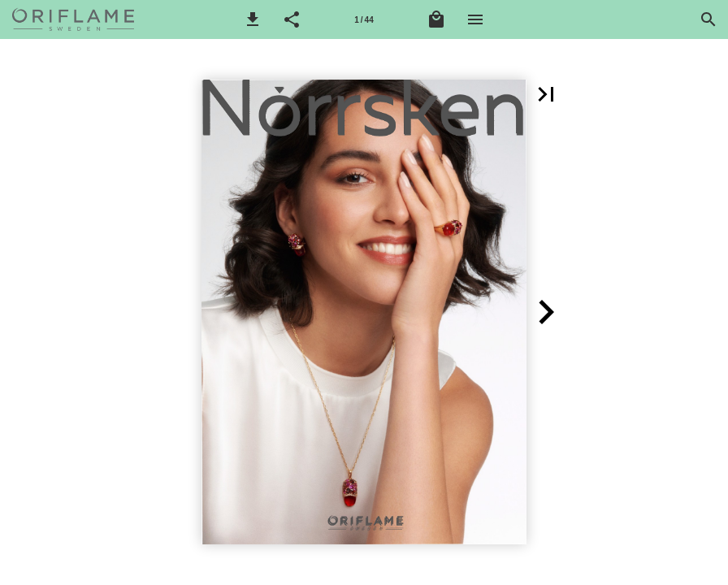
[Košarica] (436, 19)
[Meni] (475, 19)
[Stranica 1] (364, 19)
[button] (253, 19)
